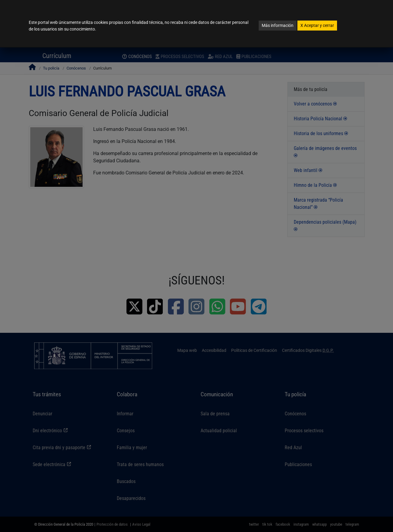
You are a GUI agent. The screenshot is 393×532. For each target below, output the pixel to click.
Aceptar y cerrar (317, 25)
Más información (278, 25)
